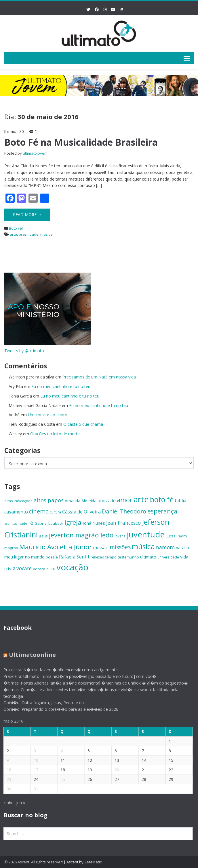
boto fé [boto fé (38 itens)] (162, 499)
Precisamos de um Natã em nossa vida (99, 377)
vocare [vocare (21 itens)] (24, 568)
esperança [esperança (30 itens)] (162, 511)
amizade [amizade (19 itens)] (107, 500)
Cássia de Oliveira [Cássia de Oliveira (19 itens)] (81, 512)
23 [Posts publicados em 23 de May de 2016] (5, 779)
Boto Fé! (16, 228)
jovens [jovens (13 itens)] (120, 536)
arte (13, 234)
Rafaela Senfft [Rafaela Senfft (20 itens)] (74, 557)
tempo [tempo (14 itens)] (111, 557)
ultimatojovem (35, 153)
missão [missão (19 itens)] (101, 548)
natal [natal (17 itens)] (181, 548)
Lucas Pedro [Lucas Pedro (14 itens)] (176, 536)
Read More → (27, 214)
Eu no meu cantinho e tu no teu (61, 386)
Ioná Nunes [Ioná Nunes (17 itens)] (94, 523)
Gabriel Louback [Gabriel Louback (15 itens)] (49, 523)
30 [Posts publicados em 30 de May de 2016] (5, 789)
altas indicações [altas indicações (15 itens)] (18, 501)
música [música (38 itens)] (143, 547)
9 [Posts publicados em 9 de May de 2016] (4, 760)
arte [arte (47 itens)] (141, 499)
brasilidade (29, 234)
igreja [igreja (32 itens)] (73, 522)
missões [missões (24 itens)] (120, 547)
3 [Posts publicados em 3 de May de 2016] (31, 751)
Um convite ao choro (48, 415)
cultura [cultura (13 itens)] (55, 512)
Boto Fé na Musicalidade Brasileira (81, 142)
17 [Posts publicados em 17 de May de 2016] (32, 770)
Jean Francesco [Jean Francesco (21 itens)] (123, 523)
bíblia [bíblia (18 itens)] (180, 500)
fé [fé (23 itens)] (31, 523)
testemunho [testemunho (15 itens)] (128, 557)
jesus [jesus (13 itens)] (43, 536)
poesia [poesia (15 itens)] (52, 557)
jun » (17, 803)
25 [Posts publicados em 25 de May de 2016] (59, 779)
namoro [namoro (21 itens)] (165, 547)
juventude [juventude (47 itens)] (146, 534)
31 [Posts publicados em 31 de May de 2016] (32, 789)
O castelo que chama (83, 424)
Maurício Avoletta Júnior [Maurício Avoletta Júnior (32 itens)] (56, 547)
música (46, 234)
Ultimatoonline (29, 655)
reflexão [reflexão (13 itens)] (97, 557)
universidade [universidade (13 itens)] (168, 557)
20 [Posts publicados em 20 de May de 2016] (113, 770)
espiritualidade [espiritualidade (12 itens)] (16, 524)
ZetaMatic (93, 862)
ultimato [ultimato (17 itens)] (148, 557)
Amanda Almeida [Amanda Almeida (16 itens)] (81, 501)
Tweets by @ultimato (24, 351)
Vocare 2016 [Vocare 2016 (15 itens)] (44, 569)
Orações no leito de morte (55, 434)
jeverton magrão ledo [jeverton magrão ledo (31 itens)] (81, 535)
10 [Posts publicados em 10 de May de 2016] (32, 760)
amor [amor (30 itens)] (125, 500)
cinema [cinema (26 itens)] (39, 511)
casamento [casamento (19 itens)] (16, 512)
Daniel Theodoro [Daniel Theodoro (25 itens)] (124, 511)
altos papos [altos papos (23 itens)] (49, 500)
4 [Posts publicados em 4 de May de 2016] (58, 751)
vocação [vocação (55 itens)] (72, 567)
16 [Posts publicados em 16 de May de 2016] (5, 770)
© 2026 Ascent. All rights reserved (34, 862)
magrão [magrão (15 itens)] (11, 548)
